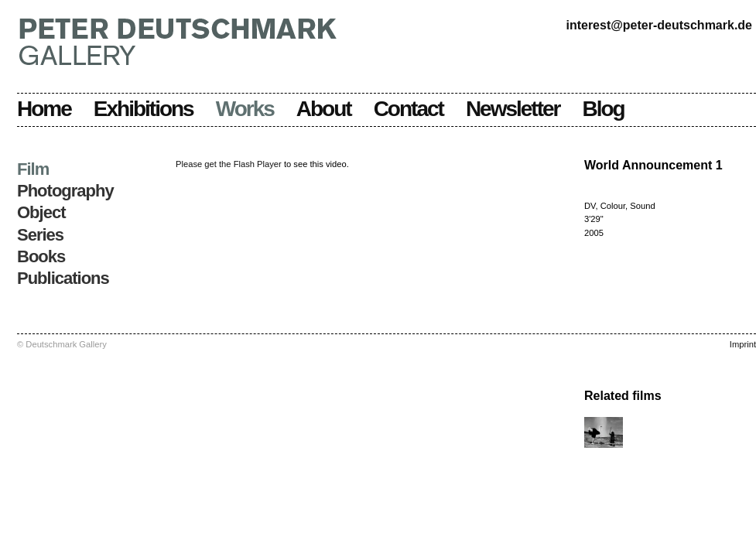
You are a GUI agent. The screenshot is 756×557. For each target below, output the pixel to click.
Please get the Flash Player (229, 164)
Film (33, 169)
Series (40, 235)
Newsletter (513, 109)
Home (44, 109)
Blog (604, 109)
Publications (63, 278)
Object (41, 212)
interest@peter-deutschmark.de (659, 25)
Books (41, 256)
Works (245, 109)
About (324, 109)
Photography (65, 191)
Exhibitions (144, 109)
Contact (409, 109)
